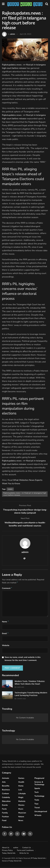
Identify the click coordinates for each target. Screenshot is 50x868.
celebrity (6, 798)
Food (4, 822)
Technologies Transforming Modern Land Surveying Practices (31, 695)
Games (21, 779)
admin (13, 34)
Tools (37, 801)
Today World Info (9, 854)
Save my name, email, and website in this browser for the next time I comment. (23, 660)
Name (5, 622)
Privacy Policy (7, 851)
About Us (6, 849)
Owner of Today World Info (12, 862)
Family (5, 814)
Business (6, 791)
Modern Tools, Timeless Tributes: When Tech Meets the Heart (30, 684)
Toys (36, 805)
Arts (4, 783)
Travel (37, 809)
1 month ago (20, 700)
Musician (22, 814)
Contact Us (27, 849)
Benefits (6, 787)
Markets (22, 802)
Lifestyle (22, 795)
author (16, 849)
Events (5, 806)
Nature (21, 818)
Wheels (38, 816)
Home (21, 787)
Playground (39, 779)
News (21, 822)
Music (21, 810)
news (10, 489)
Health (21, 783)
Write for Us (24, 854)
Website (6, 646)
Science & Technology (39, 784)
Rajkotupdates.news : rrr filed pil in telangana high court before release (25, 494)
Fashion (5, 818)
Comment (7, 589)
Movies (21, 806)
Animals (6, 779)
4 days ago (19, 688)
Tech (36, 793)
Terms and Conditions (25, 851)
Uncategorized (41, 812)
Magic (21, 798)
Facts (4, 810)
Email (5, 634)
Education (6, 802)
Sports (37, 789)
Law (20, 791)
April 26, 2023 (25, 34)
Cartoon (5, 795)
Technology (39, 797)
